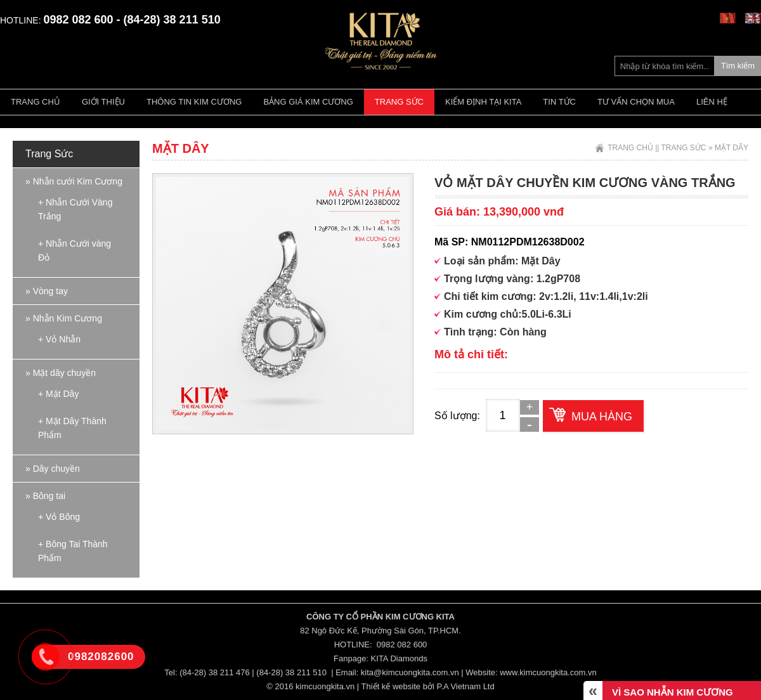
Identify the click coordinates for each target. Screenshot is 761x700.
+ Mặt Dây (58, 394)
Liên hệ (712, 102)
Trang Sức (399, 102)
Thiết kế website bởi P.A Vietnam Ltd (428, 686)
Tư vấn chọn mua (636, 102)
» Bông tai (45, 496)
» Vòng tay (47, 291)
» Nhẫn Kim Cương (64, 318)
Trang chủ (36, 102)
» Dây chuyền (53, 469)
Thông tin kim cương (194, 102)
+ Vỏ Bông (59, 517)
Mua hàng (602, 417)
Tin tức (559, 102)
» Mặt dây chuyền (61, 373)
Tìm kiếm (738, 66)
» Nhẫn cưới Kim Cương (74, 181)
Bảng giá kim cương (308, 102)
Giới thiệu (103, 102)
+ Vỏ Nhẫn (59, 339)
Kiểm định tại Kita (483, 102)
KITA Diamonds (399, 658)
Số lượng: (457, 416)
